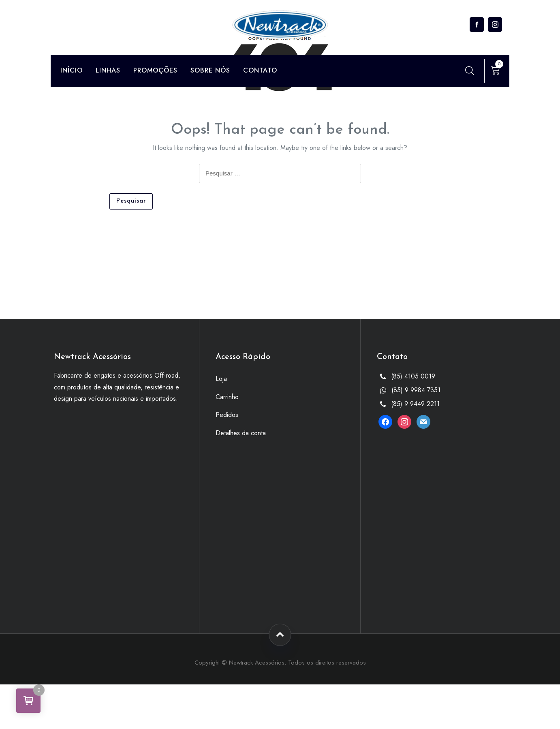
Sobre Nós (210, 70)
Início (72, 70)
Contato (260, 70)
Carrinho (227, 397)
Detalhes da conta (241, 433)
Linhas (108, 70)
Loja (221, 379)
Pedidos (227, 415)
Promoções (155, 70)
